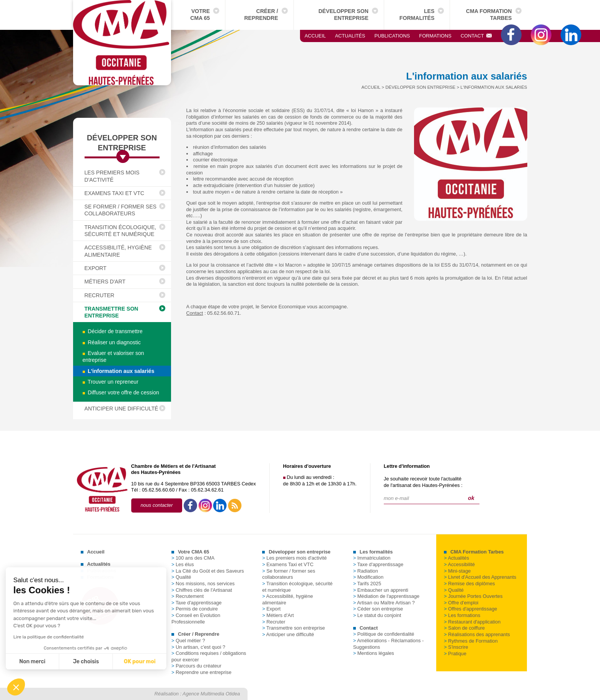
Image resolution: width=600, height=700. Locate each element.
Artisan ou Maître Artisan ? (384, 603)
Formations (435, 36)
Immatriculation (372, 558)
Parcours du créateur (196, 666)
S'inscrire (456, 647)
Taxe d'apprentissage (196, 603)
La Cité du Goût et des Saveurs (208, 571)
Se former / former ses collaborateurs (121, 210)
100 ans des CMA (193, 558)
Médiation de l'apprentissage (386, 596)
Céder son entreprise (378, 609)
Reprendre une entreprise (201, 672)
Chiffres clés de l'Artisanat (202, 590)
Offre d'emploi (461, 603)
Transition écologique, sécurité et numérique (121, 231)
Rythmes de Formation (471, 641)
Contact (476, 36)
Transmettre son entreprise (112, 312)
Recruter (99, 295)
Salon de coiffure (464, 628)
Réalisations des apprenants (477, 634)
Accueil (315, 36)
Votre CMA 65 (200, 15)
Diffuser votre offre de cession (121, 392)
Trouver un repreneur (111, 382)
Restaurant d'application (472, 622)
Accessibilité (459, 564)
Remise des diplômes (469, 584)
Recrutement (187, 596)
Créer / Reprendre (261, 15)
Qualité (181, 577)
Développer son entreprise (343, 15)
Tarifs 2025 (367, 584)
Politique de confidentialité (384, 634)
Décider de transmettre (113, 331)
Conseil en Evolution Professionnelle (196, 619)
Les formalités (417, 15)
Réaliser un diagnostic (112, 342)
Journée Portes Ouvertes (473, 596)
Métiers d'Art (105, 282)
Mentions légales (374, 653)
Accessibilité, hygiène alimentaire (118, 251)
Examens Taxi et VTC (114, 193)
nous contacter (157, 505)
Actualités (350, 36)
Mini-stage (457, 571)
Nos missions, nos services (203, 584)
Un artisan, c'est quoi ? (198, 647)
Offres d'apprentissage (470, 609)
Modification (368, 577)
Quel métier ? (188, 641)
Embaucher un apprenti (381, 590)
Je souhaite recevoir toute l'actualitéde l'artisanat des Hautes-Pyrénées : (423, 482)
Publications (392, 36)
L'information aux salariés (119, 371)
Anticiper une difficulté (121, 409)
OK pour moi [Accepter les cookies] (71, 662)
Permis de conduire (195, 609)
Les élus (183, 564)
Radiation (366, 571)
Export (96, 268)
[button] (16, 687)
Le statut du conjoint (377, 615)
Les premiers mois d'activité (112, 176)
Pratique (455, 654)
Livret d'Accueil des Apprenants (480, 577)
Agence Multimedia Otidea (211, 694)
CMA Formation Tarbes (489, 15)
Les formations (462, 615)
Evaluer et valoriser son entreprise (113, 357)
